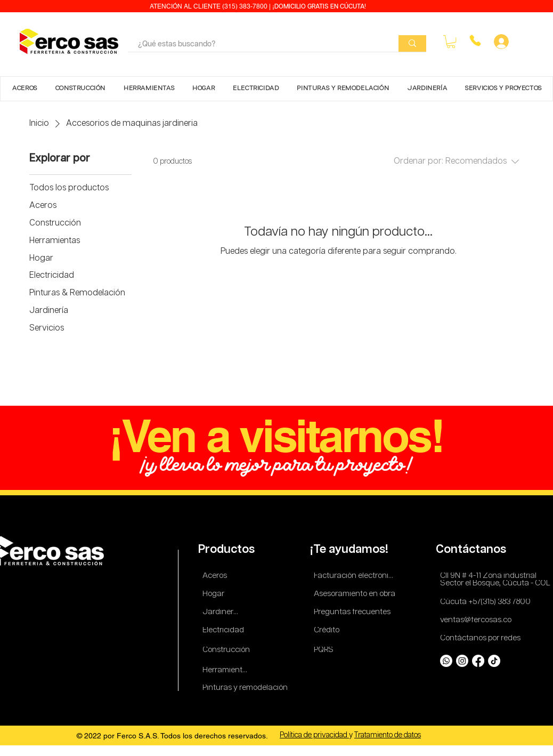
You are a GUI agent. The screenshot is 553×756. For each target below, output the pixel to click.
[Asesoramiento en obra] (356, 594)
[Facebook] (478, 661)
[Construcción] (227, 650)
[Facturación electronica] (356, 576)
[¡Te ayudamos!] (351, 550)
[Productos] (228, 550)
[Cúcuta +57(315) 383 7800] (488, 602)
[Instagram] (462, 661)
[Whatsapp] (446, 661)
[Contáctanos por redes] (482, 638)
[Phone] (475, 41)
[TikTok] (494, 661)
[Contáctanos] (473, 550)
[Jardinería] (221, 612)
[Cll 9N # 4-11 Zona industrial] (494, 576)
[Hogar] (217, 594)
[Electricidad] (225, 630)
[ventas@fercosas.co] (479, 620)
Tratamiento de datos (388, 735)
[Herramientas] (227, 670)
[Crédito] (328, 630)
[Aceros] (217, 576)
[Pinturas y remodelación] (246, 688)
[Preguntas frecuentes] (353, 612)
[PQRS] (326, 650)
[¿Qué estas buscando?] (255, 45)
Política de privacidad (314, 735)
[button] (451, 42)
